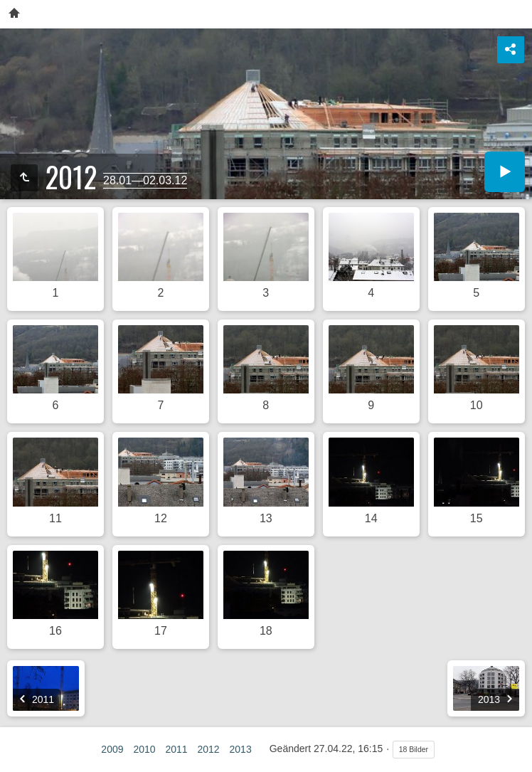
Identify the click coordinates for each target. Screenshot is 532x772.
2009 (112, 749)
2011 (176, 749)
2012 (209, 749)
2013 (241, 749)
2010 (144, 749)
